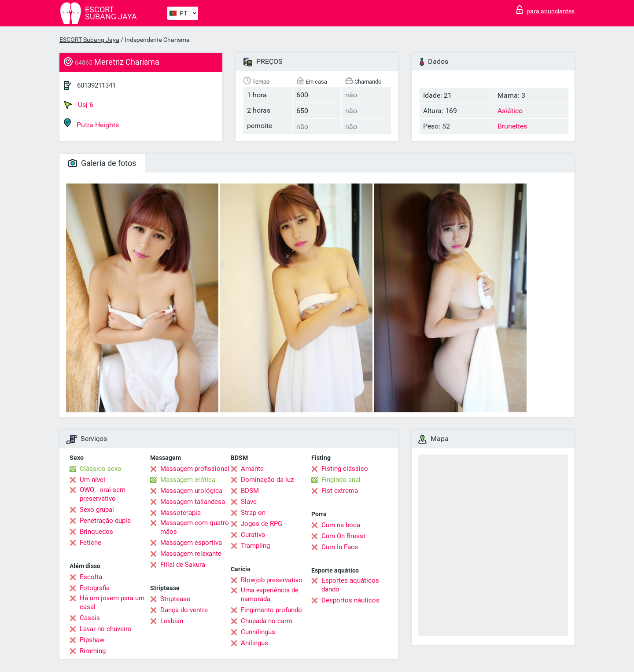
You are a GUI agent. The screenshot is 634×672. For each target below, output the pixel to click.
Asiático (510, 111)
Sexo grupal (97, 510)
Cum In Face (340, 547)
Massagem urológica (191, 491)
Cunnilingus (258, 632)
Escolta (91, 577)
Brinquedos (96, 532)
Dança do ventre (184, 610)
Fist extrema (340, 491)
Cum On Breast (343, 536)
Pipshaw (92, 640)
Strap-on (253, 513)
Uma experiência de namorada (270, 595)
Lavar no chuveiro (106, 629)
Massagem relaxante (191, 554)
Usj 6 (79, 105)
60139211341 (96, 85)
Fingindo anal (341, 480)
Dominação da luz (267, 480)
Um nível (92, 480)
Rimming (93, 651)
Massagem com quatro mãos (195, 527)
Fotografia (95, 588)
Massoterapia (181, 513)
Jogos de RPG (262, 524)
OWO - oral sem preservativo (103, 494)
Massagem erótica (188, 480)
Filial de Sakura (183, 565)
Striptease (175, 599)
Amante (252, 469)
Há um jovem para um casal (112, 602)
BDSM (250, 491)
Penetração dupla (105, 521)
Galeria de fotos (102, 163)
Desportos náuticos (350, 600)
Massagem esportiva (191, 543)
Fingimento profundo (271, 610)
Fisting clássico (345, 469)
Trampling (255, 546)
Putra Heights (91, 123)
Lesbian (172, 621)
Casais (90, 618)
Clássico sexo (101, 469)
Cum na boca (341, 525)
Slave (249, 502)
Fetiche (90, 543)
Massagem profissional (195, 469)
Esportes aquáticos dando (350, 585)
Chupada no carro (267, 621)
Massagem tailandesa (193, 502)
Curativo (253, 535)
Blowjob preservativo (272, 580)
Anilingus (254, 643)
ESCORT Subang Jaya (89, 40)
